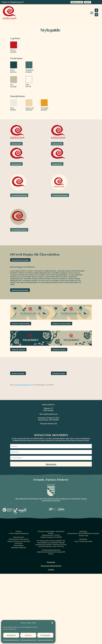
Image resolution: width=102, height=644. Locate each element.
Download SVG (16, 144)
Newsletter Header (15, 374)
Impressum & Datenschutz (11, 640)
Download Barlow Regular (20, 290)
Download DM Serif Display (20, 260)
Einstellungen (45, 635)
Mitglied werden (77, 2)
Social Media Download (19, 195)
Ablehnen (28, 635)
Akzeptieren (11, 635)
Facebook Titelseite (18, 349)
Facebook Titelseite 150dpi (21, 323)
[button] (52, 623)
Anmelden (17, 407)
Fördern (88, 2)
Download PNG (57, 144)
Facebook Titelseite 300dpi (62, 323)
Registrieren (26, 407)
